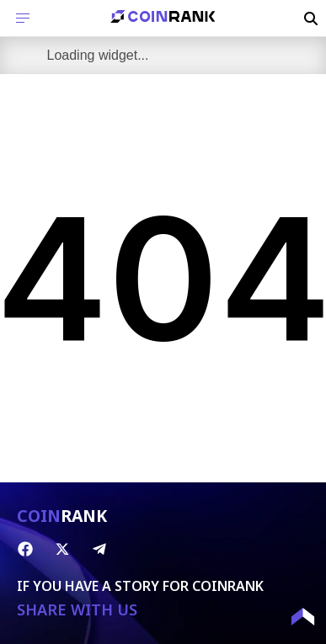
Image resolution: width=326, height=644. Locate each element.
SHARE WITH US (77, 610)
